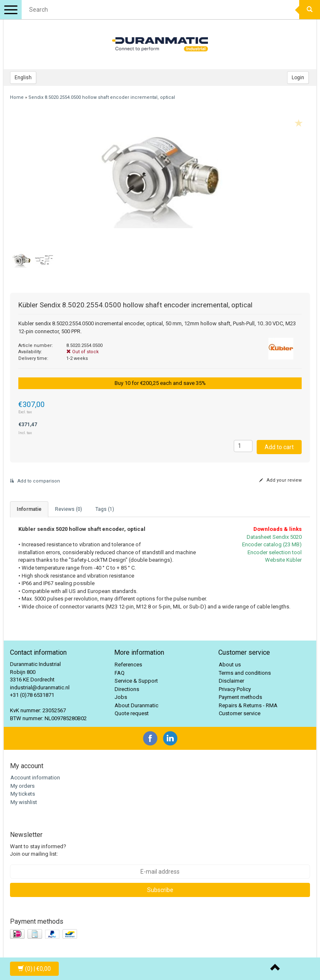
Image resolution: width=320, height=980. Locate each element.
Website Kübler (283, 560)
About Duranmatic (136, 705)
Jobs (121, 697)
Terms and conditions (245, 673)
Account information (35, 778)
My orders (22, 786)
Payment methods (240, 697)
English (23, 78)
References (128, 665)
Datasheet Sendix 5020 (274, 537)
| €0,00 (34, 969)
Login (298, 78)
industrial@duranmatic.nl (40, 687)
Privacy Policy (235, 689)
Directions (127, 689)
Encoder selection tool (275, 552)
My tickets (23, 794)
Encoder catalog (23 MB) (272, 544)
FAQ (120, 673)
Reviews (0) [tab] (69, 509)
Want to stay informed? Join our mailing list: (38, 850)
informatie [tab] (29, 509)
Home (17, 97)
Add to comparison (35, 481)
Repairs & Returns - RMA (248, 705)
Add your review (280, 480)
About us (230, 665)
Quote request (132, 713)
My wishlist (24, 802)
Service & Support (136, 681)
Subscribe (160, 890)
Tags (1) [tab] (105, 509)
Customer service (240, 713)
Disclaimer (231, 681)
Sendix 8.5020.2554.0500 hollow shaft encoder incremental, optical (102, 97)
